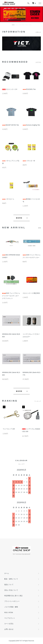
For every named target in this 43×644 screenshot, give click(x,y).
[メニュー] (40, 3)
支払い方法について (11, 590)
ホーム (7, 573)
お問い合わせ (9, 629)
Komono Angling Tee (31, 125)
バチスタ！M (29, 161)
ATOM (11, 612)
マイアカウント (10, 618)
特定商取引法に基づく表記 (13, 596)
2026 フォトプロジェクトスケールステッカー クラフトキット (11, 296)
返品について (9, 585)
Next (38, 417)
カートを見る (9, 624)
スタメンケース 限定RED (31, 293)
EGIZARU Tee (30, 89)
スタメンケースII (10, 89)
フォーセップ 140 (9, 429)
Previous (5, 417)
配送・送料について (11, 579)
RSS (6, 612)
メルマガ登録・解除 (11, 607)
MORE (19, 218)
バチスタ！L (8, 199)
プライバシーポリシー (12, 601)
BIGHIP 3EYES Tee (11, 125)
